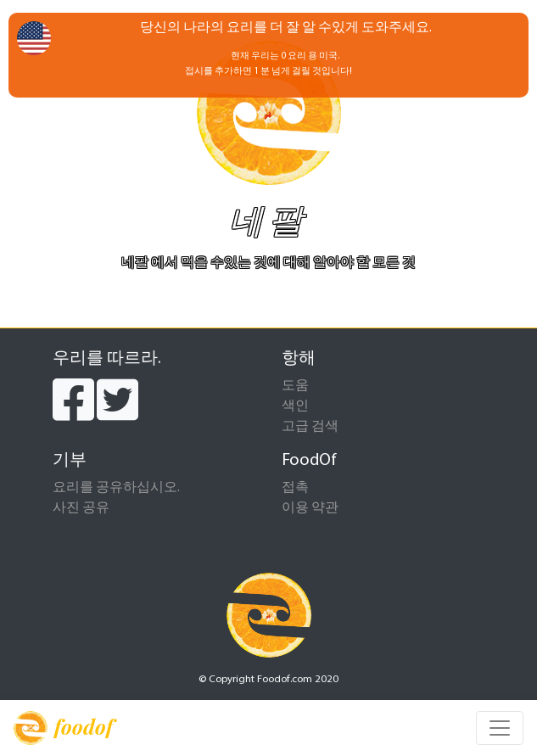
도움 (295, 386)
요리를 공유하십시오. (116, 488)
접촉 (295, 488)
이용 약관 (310, 508)
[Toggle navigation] (500, 728)
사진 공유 (81, 508)
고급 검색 (310, 427)
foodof (63, 728)
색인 (295, 406)
